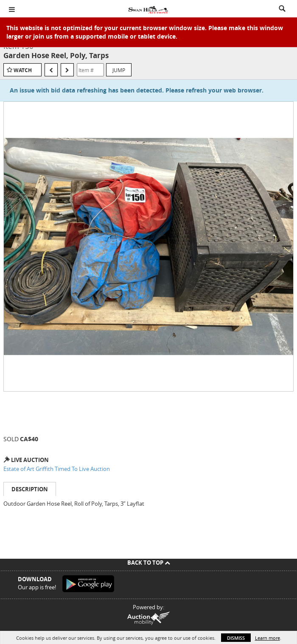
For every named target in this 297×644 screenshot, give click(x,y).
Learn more (268, 638)
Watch (23, 70)
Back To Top (149, 563)
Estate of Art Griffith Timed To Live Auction (57, 469)
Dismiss (236, 638)
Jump (119, 70)
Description (30, 489)
